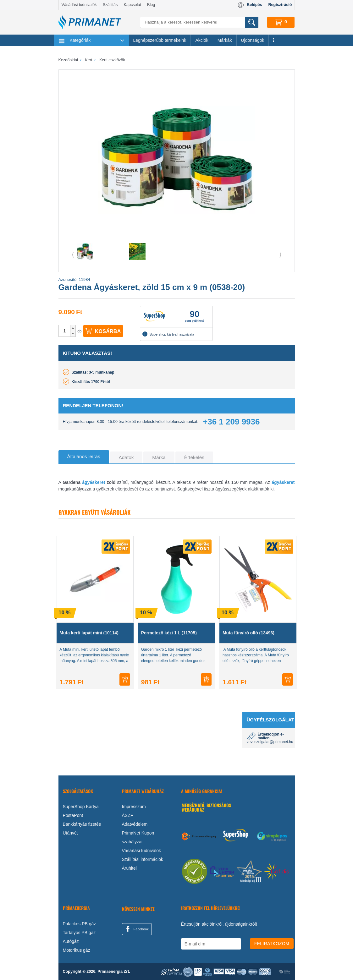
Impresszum (134, 807)
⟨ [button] (73, 255)
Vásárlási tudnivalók (79, 5)
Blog (151, 5)
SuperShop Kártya (81, 807)
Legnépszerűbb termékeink (160, 40)
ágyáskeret (94, 482)
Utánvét (70, 833)
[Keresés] (199, 22)
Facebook (136, 929)
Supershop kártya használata (168, 334)
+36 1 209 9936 (231, 422)
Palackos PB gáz (80, 924)
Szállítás (110, 5)
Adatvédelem (135, 824)
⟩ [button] (280, 255)
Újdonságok (253, 40)
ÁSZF (128, 815)
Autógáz (71, 941)
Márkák (225, 40)
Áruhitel (129, 868)
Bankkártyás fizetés (82, 824)
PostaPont (73, 815)
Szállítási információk (143, 859)
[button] (73, 328)
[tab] (84, 457)
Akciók (202, 40)
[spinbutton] (65, 331)
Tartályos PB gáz (79, 933)
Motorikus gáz (77, 950)
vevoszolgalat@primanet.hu (270, 742)
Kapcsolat (132, 5)
